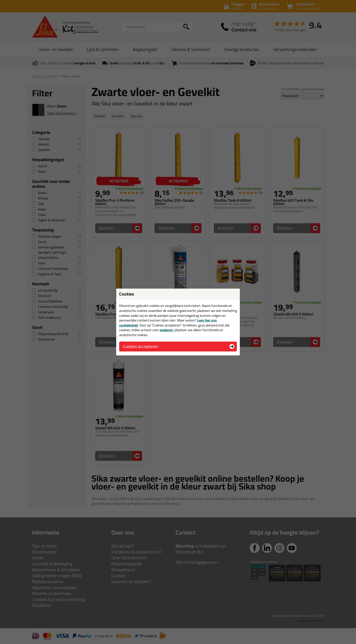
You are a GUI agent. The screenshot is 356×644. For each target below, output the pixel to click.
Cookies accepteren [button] (141, 346)
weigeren (166, 330)
